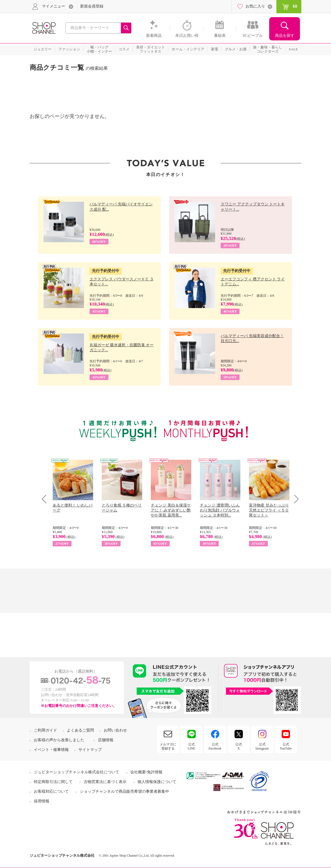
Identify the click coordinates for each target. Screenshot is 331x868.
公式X (239, 746)
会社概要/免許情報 (146, 772)
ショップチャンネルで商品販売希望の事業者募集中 (124, 791)
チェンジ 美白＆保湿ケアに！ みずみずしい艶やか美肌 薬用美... (171, 510)
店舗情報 (106, 740)
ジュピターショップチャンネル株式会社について (77, 772)
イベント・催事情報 (51, 750)
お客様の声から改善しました (59, 740)
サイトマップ (90, 750)
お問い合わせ (115, 730)
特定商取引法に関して (53, 782)
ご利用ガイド (45, 730)
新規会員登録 (92, 6)
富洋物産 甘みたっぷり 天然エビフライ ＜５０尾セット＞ (269, 510)
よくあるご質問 (80, 730)
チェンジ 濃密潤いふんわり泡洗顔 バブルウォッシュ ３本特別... (220, 510)
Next (295, 499)
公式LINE (191, 746)
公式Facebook (215, 746)
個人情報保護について (157, 782)
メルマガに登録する (168, 746)
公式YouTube (286, 746)
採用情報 (42, 801)
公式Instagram (262, 746)
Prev (46, 499)
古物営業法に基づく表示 (105, 782)
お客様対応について (51, 791)
